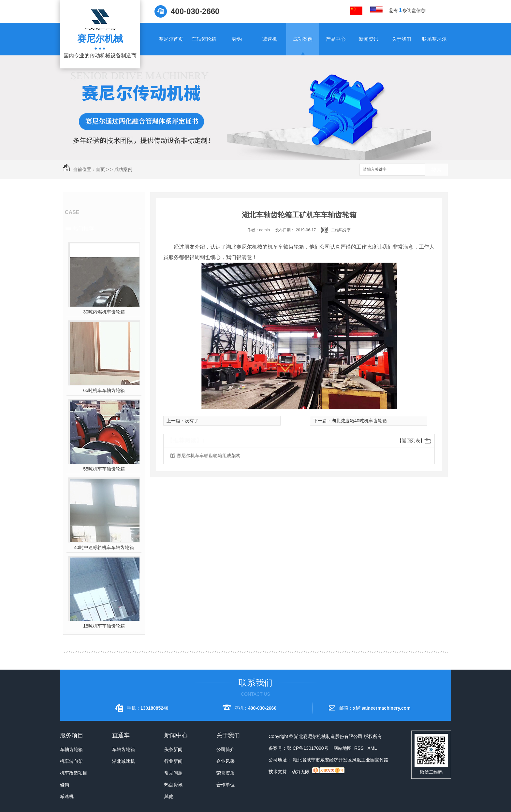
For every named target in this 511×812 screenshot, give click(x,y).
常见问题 (173, 773)
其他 (169, 796)
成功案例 (303, 39)
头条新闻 (173, 749)
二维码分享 (341, 230)
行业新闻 (173, 761)
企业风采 (226, 761)
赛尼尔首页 (171, 39)
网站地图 (343, 748)
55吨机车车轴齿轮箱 (104, 469)
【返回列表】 (411, 441)
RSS (360, 748)
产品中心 (336, 39)
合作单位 (226, 785)
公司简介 (226, 749)
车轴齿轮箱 (204, 39)
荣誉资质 (226, 773)
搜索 (436, 170)
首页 (100, 169)
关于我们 (401, 39)
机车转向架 (71, 761)
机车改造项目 (74, 773)
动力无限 (300, 772)
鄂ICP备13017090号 (308, 748)
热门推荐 (83, 229)
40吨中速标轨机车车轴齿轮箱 (104, 547)
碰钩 (237, 39)
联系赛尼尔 (434, 39)
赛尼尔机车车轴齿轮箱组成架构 (209, 456)
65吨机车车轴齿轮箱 (104, 390)
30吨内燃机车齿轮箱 (104, 312)
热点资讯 (173, 785)
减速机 (270, 39)
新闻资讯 (369, 39)
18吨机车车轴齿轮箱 (104, 626)
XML (372, 748)
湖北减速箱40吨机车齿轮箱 (359, 421)
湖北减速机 (124, 761)
